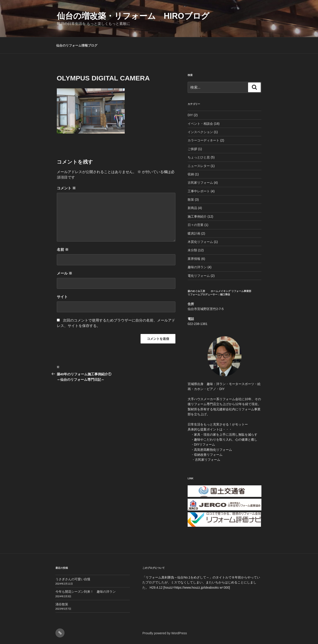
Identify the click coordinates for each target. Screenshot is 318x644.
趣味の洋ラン (197, 267)
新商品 (192, 208)
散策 (191, 200)
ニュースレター (199, 166)
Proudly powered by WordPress (165, 633)
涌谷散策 (62, 604)
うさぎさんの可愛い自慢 (73, 579)
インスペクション (200, 132)
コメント (66, 188)
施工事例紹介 (197, 216)
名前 (63, 250)
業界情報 (194, 259)
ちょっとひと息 (199, 157)
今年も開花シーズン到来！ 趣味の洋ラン (86, 592)
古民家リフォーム (200, 183)
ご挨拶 (192, 149)
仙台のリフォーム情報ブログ (77, 45)
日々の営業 (196, 225)
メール (65, 273)
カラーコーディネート (203, 140)
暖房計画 (194, 233)
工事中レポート (199, 191)
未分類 (192, 250)
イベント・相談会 (200, 124)
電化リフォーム (199, 276)
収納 (191, 174)
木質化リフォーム (200, 242)
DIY (190, 115)
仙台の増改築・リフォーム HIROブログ (133, 16)
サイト (62, 297)
